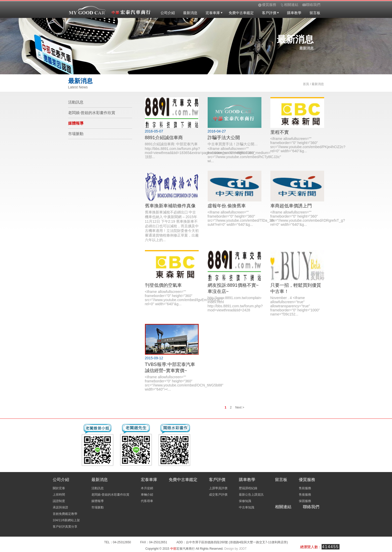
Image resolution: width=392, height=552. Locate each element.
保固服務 (305, 501)
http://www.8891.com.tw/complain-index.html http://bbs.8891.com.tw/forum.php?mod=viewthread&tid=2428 (235, 304)
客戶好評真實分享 (65, 527)
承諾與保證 (60, 507)
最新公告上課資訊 (251, 495)
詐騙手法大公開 (224, 138)
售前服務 (305, 488)
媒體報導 (76, 123)
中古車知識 (247, 507)
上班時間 (59, 495)
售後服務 (305, 495)
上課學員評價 (218, 488)
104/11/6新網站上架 (66, 520)
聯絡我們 (311, 507)
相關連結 (283, 507)
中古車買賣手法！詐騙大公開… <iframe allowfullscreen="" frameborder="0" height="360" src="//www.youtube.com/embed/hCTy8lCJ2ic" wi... (244, 152)
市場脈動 (76, 134)
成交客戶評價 (218, 495)
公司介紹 (168, 13)
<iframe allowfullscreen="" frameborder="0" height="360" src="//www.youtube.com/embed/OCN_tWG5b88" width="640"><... (184, 383)
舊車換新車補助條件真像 (170, 206)
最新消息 (190, 13)
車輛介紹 (147, 495)
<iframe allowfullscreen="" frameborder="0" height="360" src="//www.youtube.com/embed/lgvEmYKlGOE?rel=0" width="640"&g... (184, 298)
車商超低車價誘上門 (291, 206)
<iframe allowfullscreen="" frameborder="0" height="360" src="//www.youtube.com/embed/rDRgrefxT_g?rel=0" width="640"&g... (308, 218)
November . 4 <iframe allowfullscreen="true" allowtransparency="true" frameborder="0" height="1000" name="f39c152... (295, 306)
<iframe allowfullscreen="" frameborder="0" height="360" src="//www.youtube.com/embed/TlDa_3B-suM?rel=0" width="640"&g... (241, 218)
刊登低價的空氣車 (163, 285)
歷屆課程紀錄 (248, 488)
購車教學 (294, 13)
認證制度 (59, 501)
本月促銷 (147, 488)
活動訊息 (76, 102)
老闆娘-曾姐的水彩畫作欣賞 (92, 113)
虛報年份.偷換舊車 (227, 206)
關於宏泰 (59, 488)
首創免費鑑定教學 (65, 514)
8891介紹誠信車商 (164, 138)
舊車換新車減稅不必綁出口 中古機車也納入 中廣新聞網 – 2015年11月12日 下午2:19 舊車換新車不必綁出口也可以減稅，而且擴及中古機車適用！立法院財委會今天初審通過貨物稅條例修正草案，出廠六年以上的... (172, 226)
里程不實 (280, 132)
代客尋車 (147, 501)
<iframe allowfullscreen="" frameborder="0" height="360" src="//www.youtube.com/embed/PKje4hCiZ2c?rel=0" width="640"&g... (308, 145)
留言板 (315, 13)
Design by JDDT (235, 549)
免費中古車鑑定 (241, 13)
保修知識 (245, 501)
